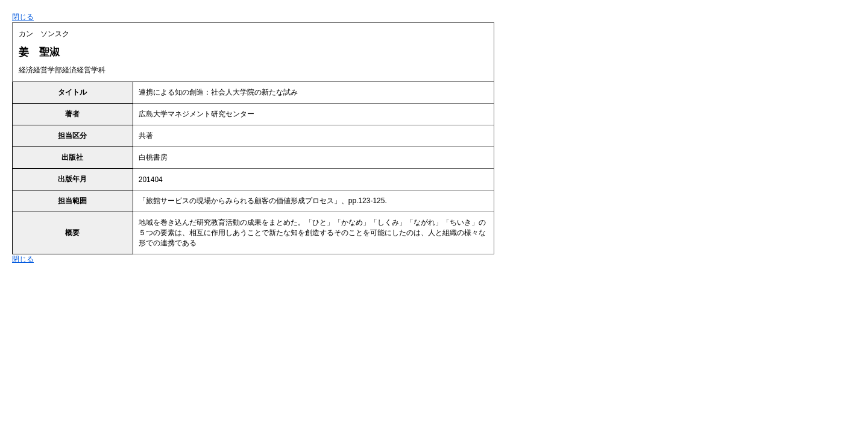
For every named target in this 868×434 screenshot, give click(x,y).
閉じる (23, 17)
